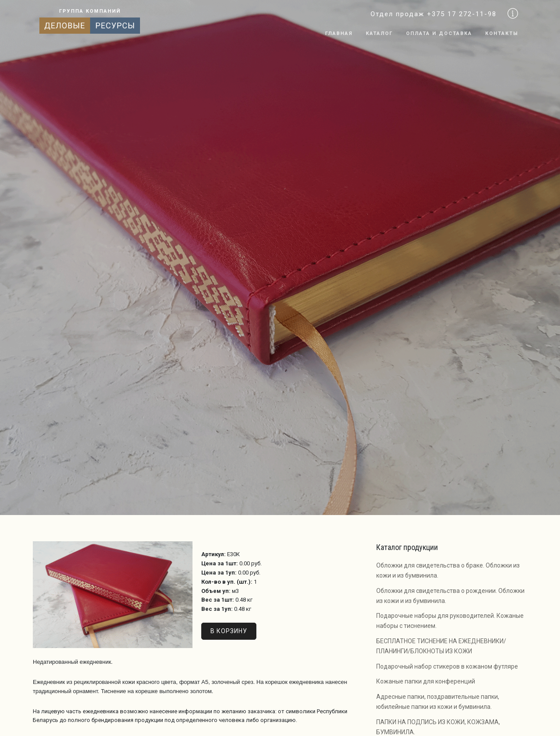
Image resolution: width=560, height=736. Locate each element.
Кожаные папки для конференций (426, 681)
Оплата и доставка (439, 33)
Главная (339, 33)
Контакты (502, 33)
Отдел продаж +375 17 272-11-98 (434, 14)
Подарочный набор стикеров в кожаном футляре (447, 666)
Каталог (379, 33)
